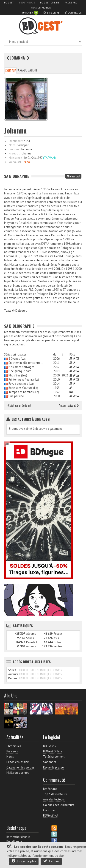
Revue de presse (53, 767)
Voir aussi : (15, 162)
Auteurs (31, 646)
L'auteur (11, 70)
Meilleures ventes (18, 773)
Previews (12, 751)
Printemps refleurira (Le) (24, 380)
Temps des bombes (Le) (24, 392)
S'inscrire (51, 13)
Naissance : (16, 158)
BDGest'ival (51, 815)
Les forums (50, 789)
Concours (49, 810)
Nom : (12, 145)
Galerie (32, 70)
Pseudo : (14, 153)
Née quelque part (20, 371)
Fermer (51, 861)
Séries (30, 638)
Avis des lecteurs (54, 799)
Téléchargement (54, 757)
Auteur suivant (69, 405)
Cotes (57, 642)
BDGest (9, 3)
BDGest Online (50, 3)
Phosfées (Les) (18, 375)
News (10, 757)
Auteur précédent (19, 405)
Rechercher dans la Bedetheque (18, 839)
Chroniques (14, 746)
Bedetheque (27, 3)
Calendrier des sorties (20, 767)
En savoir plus (24, 861)
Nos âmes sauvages (21, 367)
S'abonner (50, 762)
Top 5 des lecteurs (55, 794)
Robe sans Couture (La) (23, 388)
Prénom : (14, 149)
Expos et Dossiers (18, 762)
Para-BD (22, 70)
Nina (27, 162)
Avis (56, 638)
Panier (30, 13)
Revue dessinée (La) (21, 384)
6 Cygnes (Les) (18, 359)
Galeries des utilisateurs (59, 805)
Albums (31, 634)
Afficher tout (73, 176)
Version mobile (41, 8)
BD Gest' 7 (50, 746)
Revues (58, 634)
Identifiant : (16, 141)
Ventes (58, 646)
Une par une (16, 396)
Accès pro (71, 3)
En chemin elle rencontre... (26, 363)
